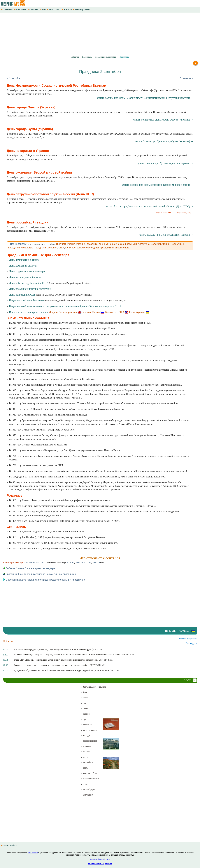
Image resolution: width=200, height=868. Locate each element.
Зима (84, 692)
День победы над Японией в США (29, 283)
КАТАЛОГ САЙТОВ (9, 845)
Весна (85, 698)
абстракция (87, 795)
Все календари (19, 244)
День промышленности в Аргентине (30, 289)
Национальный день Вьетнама (27, 300)
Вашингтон (111, 312)
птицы (85, 757)
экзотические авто (90, 779)
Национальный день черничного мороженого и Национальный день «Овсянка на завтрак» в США (65, 306)
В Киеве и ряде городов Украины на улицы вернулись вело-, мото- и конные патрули (53, 649)
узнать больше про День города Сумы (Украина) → (164, 141)
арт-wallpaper (88, 789)
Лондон (53, 312)
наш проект (33, 853)
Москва (87, 312)
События (75, 57)
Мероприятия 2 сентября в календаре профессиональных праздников (44, 580)
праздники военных (98, 244)
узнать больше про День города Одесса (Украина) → (163, 120)
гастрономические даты (85, 248)
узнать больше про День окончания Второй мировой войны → (158, 185)
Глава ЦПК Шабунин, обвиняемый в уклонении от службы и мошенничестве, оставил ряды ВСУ (58, 660)
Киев (132, 312)
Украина (81, 244)
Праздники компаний (45, 248)
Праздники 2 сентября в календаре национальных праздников (39, 574)
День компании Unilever (23, 266)
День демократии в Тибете (24, 260)
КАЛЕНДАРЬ (7, 10)
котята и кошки (89, 730)
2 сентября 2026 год (13, 563)
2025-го (70, 563)
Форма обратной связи (100, 859)
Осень (85, 708)
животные (86, 725)
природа (86, 752)
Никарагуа (27, 248)
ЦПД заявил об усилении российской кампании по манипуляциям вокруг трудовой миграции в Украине (62, 670)
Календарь (87, 57)
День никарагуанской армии (25, 277)
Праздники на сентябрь (106, 57)
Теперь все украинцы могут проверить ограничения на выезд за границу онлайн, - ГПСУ (55, 665)
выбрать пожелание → (164, 213)
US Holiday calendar (82, 10)
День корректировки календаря (27, 271)
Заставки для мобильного (93, 687)
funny (84, 784)
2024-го (79, 563)
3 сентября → (187, 78)
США (61, 248)
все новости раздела (188, 639)
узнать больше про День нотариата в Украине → (166, 163)
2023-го (87, 563)
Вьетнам (61, 244)
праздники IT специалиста (115, 248)
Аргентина (144, 244)
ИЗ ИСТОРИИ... (54, 10)
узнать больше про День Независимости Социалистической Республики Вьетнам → (145, 98)
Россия (71, 244)
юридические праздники (123, 244)
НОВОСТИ (67, 10)
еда (83, 719)
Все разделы (191, 643)
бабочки (86, 714)
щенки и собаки (89, 773)
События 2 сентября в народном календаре (29, 568)
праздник (86, 746)
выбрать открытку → (185, 213)
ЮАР (68, 248)
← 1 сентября (13, 78)
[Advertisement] (81, 34)
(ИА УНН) (97, 649)
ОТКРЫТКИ (33, 10)
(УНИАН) (101, 665)
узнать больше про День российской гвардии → (166, 235)
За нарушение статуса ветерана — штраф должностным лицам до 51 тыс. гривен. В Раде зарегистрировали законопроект (70, 655)
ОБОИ (43, 10)
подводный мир (89, 741)
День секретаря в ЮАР (22, 295)
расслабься (87, 762)
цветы (85, 768)
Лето (84, 703)
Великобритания (160, 244)
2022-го (96, 563)
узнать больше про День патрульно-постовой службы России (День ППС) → (149, 206)
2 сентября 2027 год (34, 563)
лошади (85, 735)
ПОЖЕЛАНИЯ (20, 10)
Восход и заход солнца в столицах (29, 312)
